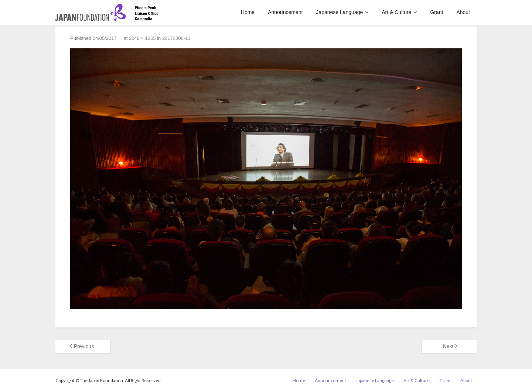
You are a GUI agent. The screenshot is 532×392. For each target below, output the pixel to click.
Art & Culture (417, 380)
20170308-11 (176, 38)
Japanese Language (375, 380)
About (466, 380)
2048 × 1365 (142, 38)
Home (299, 380)
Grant (445, 380)
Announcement (330, 380)
